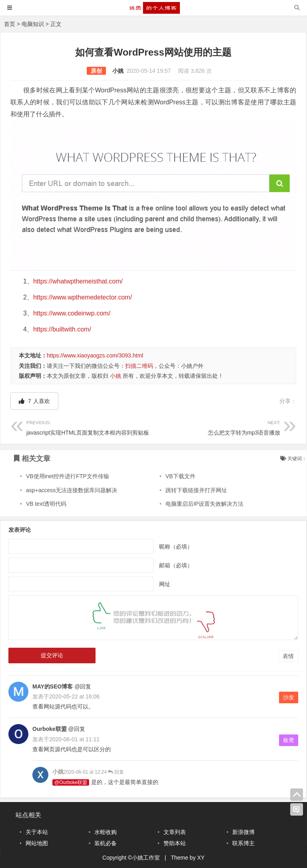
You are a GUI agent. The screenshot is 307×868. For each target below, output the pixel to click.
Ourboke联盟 (50, 729)
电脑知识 (33, 24)
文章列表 (175, 832)
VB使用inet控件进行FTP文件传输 (68, 476)
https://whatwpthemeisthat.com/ (78, 281)
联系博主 (243, 843)
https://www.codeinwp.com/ (72, 313)
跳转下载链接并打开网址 (196, 490)
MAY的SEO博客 (53, 686)
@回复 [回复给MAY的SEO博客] (82, 686)
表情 (288, 656)
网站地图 (37, 843)
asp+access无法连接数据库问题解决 (72, 490)
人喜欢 (34, 401)
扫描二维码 (139, 366)
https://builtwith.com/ (62, 329)
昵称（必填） (176, 546)
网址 (165, 584)
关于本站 (37, 832)
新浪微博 (243, 832)
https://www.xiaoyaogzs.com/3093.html (95, 355)
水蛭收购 (106, 832)
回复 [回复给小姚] (115, 772)
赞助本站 (175, 843)
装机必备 (106, 843)
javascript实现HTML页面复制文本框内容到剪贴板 (90, 427)
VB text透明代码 (46, 504)
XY (201, 858)
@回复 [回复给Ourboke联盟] (76, 729)
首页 (10, 24)
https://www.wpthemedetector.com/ (83, 297)
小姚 (118, 71)
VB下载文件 (180, 476)
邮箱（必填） (176, 565)
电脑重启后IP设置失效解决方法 (204, 504)
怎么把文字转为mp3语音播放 (217, 427)
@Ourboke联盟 (71, 782)
